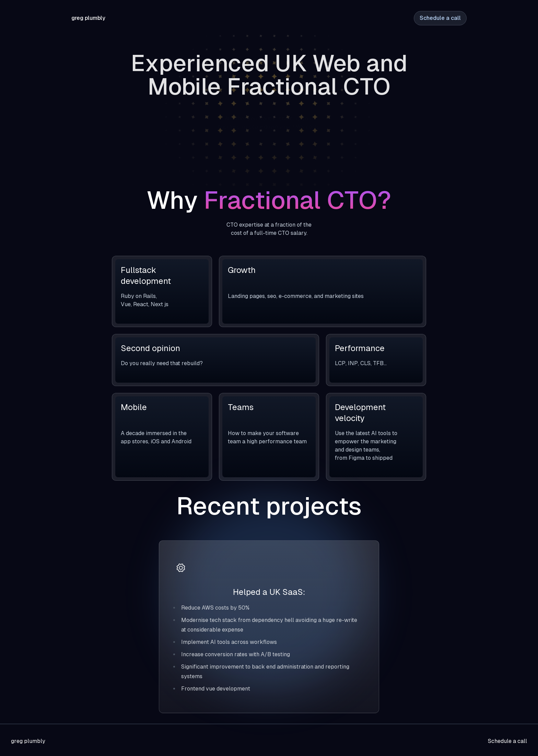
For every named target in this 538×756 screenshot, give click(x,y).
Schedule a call (440, 18)
